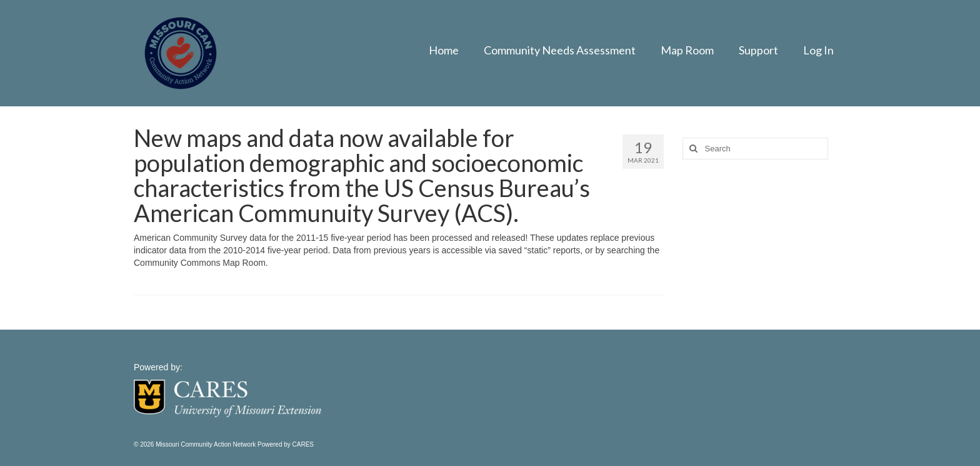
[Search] (692, 149)
